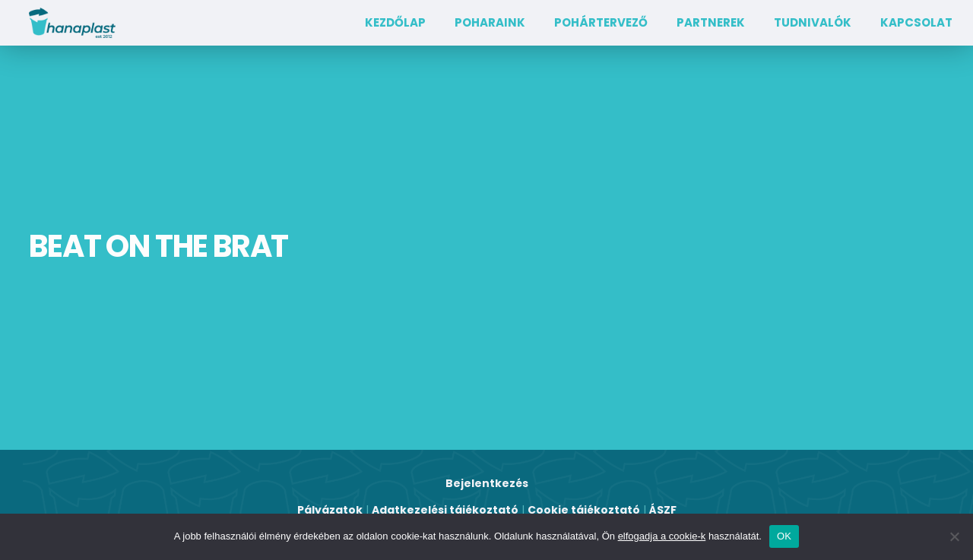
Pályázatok (330, 510)
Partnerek (711, 22)
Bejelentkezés (487, 483)
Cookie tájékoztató (584, 510)
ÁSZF (663, 510)
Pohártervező (601, 22)
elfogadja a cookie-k (662, 536)
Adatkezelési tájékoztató (445, 510)
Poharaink (490, 22)
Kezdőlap (395, 22)
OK (784, 536)
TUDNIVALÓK (813, 22)
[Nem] (954, 536)
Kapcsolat (916, 22)
